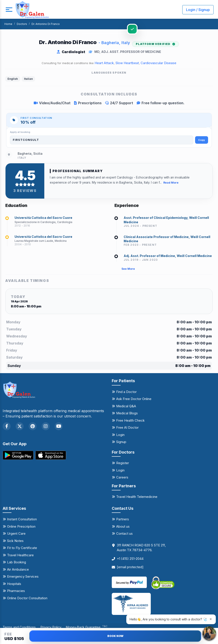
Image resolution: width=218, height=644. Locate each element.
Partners (123, 521)
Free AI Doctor (127, 429)
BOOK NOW (115, 636)
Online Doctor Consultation (27, 600)
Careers (122, 479)
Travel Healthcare (20, 557)
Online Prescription (21, 528)
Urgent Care (16, 535)
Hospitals (14, 585)
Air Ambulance (18, 571)
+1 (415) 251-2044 (130, 560)
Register (123, 464)
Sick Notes (15, 542)
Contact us (124, 535)
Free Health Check (130, 422)
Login (120, 436)
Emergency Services (23, 578)
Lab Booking (17, 564)
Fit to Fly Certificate (22, 549)
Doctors (22, 24)
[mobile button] (8, 10)
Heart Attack (104, 63)
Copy (202, 140)
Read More (171, 182)
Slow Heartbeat (127, 63)
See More (128, 270)
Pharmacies (16, 592)
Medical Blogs (127, 415)
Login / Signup (198, 10)
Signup (121, 443)
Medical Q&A (126, 407)
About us (123, 528)
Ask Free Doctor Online (134, 400)
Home (8, 24)
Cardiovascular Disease (158, 63)
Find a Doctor (126, 393)
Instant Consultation (22, 521)
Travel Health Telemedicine (137, 498)
